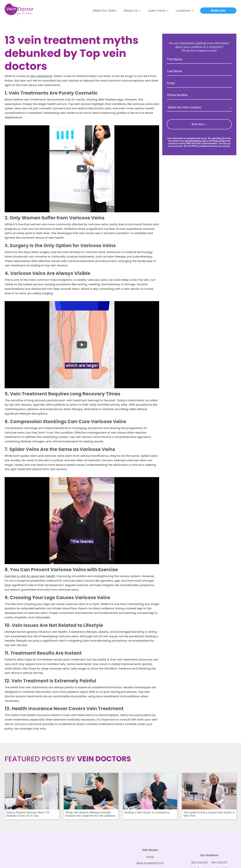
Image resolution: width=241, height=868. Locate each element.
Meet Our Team (104, 10)
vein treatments (41, 76)
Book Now (198, 124)
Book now (218, 10)
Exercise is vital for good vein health (30, 576)
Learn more (157, 10)
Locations (183, 10)
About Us (131, 10)
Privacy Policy (219, 141)
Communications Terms (196, 141)
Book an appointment (150, 862)
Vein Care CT (219, 862)
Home (150, 856)
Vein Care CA (199, 862)
